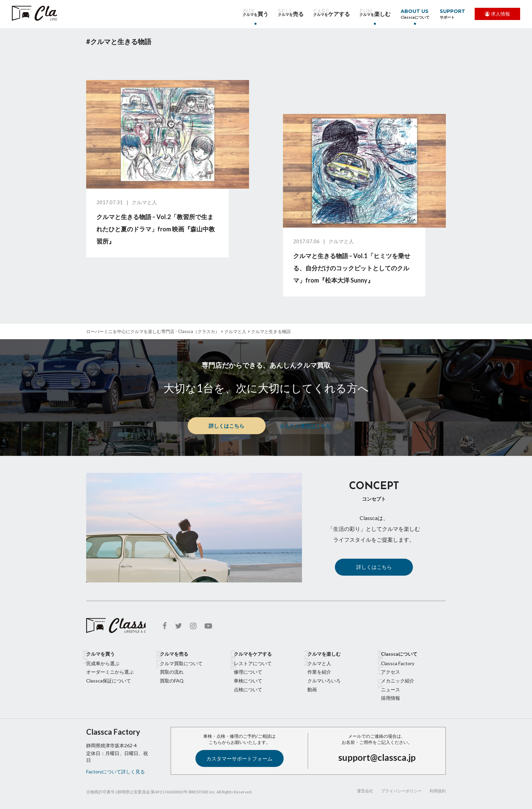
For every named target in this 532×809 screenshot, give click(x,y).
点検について (248, 689)
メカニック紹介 (398, 681)
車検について (248, 681)
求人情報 (496, 15)
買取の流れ (172, 672)
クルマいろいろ (324, 681)
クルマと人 (319, 663)
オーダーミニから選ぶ (110, 672)
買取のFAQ (172, 681)
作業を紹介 (319, 672)
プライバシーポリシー (401, 791)
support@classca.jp (377, 757)
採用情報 (391, 698)
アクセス (391, 672)
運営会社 (365, 791)
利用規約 (438, 791)
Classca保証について (109, 681)
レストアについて (253, 663)
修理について (248, 672)
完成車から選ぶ (103, 663)
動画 (312, 689)
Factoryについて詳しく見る (116, 772)
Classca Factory (398, 663)
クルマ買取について (181, 663)
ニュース (391, 689)
